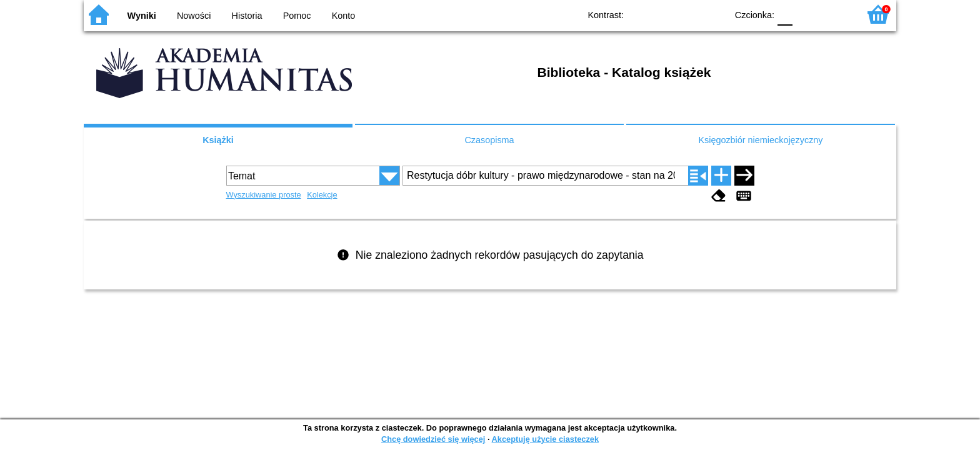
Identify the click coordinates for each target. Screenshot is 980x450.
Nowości (194, 16)
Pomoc (297, 16)
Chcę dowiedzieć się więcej (433, 439)
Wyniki (142, 16)
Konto (344, 16)
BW (663, 14)
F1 (807, 14)
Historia (247, 16)
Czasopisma (489, 140)
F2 (835, 14)
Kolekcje (322, 195)
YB (688, 14)
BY (713, 14)
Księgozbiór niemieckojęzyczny (760, 140)
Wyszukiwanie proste (264, 195)
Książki (218, 140)
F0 (785, 14)
